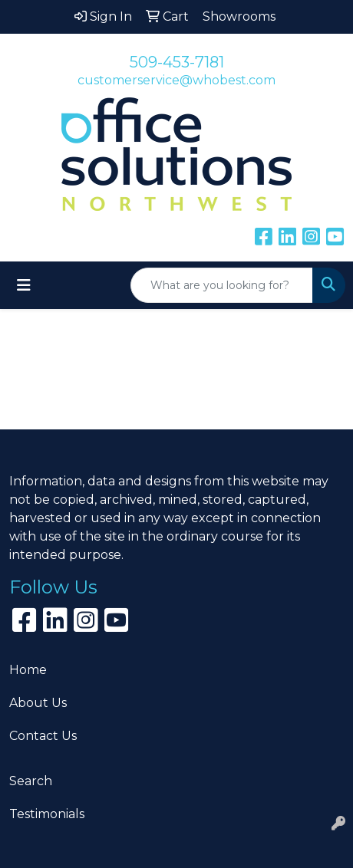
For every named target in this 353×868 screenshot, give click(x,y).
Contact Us (43, 736)
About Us (38, 703)
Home (28, 670)
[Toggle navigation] (24, 285)
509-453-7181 (177, 62)
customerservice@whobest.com (176, 80)
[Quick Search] (222, 285)
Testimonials (47, 814)
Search (31, 781)
